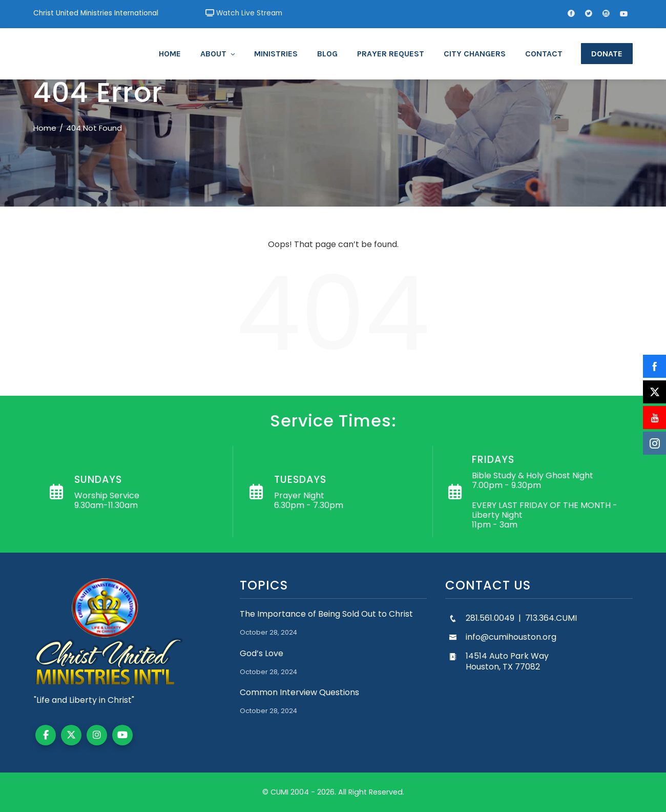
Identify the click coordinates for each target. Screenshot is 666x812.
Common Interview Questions (299, 692)
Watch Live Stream (244, 13)
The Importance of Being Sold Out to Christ (326, 614)
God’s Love (262, 653)
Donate (607, 54)
